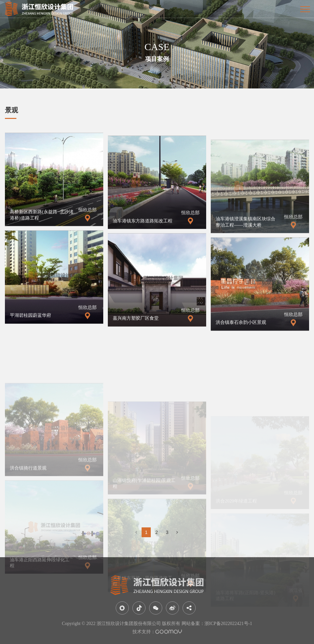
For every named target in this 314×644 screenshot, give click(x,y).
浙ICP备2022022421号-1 (228, 624)
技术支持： (157, 632)
